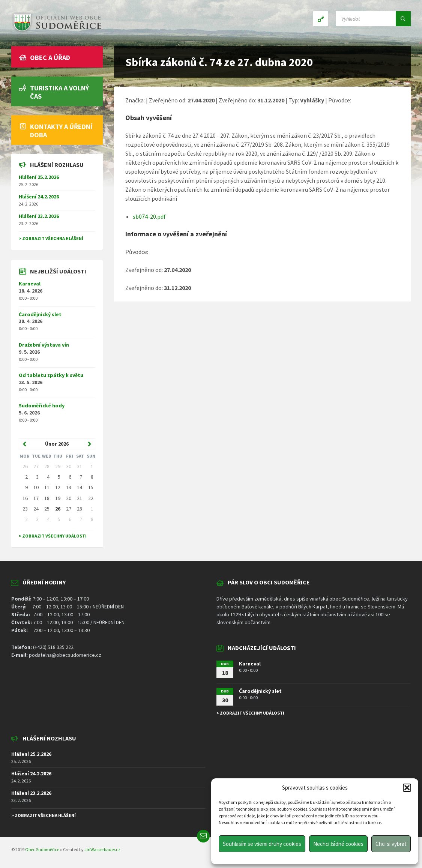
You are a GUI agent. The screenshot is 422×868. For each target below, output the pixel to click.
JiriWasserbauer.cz (102, 849)
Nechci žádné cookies (338, 844)
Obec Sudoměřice (42, 849)
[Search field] (373, 19)
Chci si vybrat (391, 844)
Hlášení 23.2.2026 (39, 216)
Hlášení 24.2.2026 (39, 197)
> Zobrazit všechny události (53, 536)
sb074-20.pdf (149, 216)
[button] (407, 788)
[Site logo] (56, 32)
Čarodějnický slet (40, 314)
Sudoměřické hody (42, 405)
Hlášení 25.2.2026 (39, 177)
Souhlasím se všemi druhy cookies (262, 844)
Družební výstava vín (44, 345)
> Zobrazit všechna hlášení (51, 238)
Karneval (30, 284)
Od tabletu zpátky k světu (51, 375)
